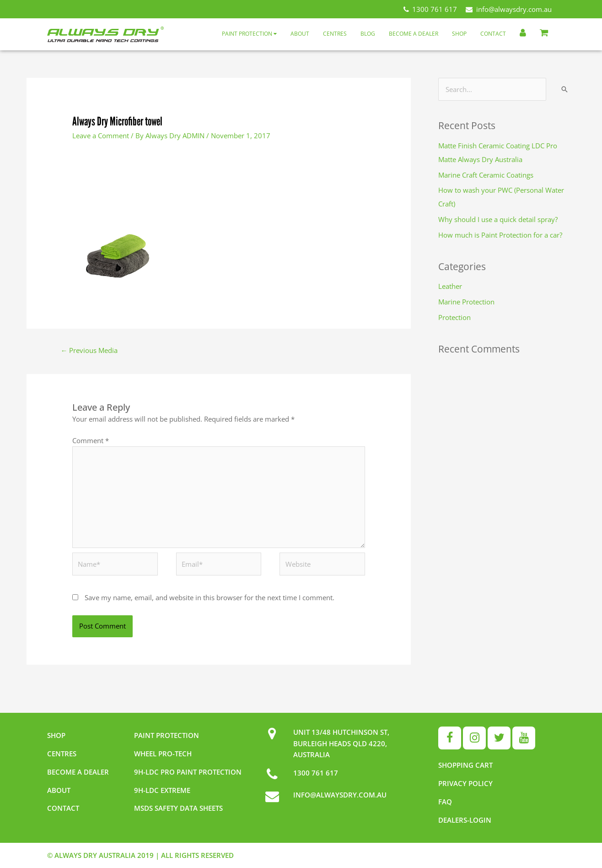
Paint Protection (249, 34)
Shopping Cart (465, 765)
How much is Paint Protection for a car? (500, 235)
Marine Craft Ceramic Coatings (486, 175)
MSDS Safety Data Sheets (178, 808)
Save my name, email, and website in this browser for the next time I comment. (210, 597)
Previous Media (89, 350)
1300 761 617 (430, 9)
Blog (368, 34)
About (300, 34)
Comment (91, 440)
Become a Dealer (414, 34)
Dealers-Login (465, 820)
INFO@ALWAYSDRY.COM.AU (340, 795)
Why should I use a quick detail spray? (498, 219)
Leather (450, 286)
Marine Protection (466, 302)
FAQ (445, 802)
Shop (459, 34)
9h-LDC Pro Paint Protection (188, 772)
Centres (335, 34)
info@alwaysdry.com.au (509, 9)
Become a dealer (78, 772)
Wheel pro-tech (163, 754)
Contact (493, 34)
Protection (454, 317)
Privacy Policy (465, 783)
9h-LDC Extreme (162, 790)
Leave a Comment (101, 136)
